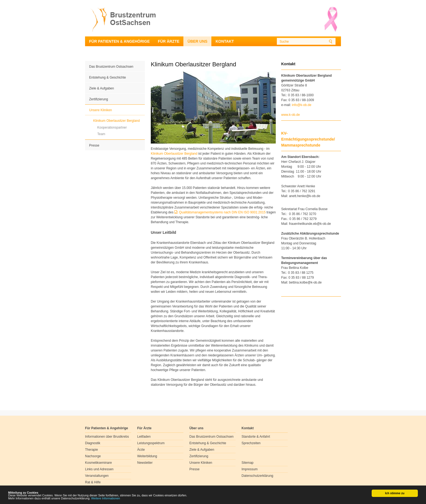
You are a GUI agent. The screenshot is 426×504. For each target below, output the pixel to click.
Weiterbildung (147, 456)
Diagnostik (93, 443)
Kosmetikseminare (98, 463)
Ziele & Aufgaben (101, 88)
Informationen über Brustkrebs (107, 437)
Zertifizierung (98, 99)
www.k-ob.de (291, 115)
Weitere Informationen (106, 499)
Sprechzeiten (251, 443)
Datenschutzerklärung (257, 476)
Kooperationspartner (112, 127)
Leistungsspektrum (151, 443)
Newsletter (145, 463)
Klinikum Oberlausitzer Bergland (116, 121)
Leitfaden (144, 437)
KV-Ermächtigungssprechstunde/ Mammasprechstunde (308, 139)
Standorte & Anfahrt (256, 437)
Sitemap (248, 463)
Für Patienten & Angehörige (119, 41)
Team (101, 134)
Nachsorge (93, 456)
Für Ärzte (169, 41)
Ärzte (141, 450)
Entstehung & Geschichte (107, 77)
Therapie (91, 450)
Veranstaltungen (97, 476)
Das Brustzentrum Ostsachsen (111, 67)
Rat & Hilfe (93, 482)
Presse (94, 145)
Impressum (250, 469)
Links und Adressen (99, 469)
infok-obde (302, 105)
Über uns (197, 41)
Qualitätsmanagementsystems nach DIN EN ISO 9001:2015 (222, 212)
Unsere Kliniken (101, 110)
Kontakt (225, 41)
